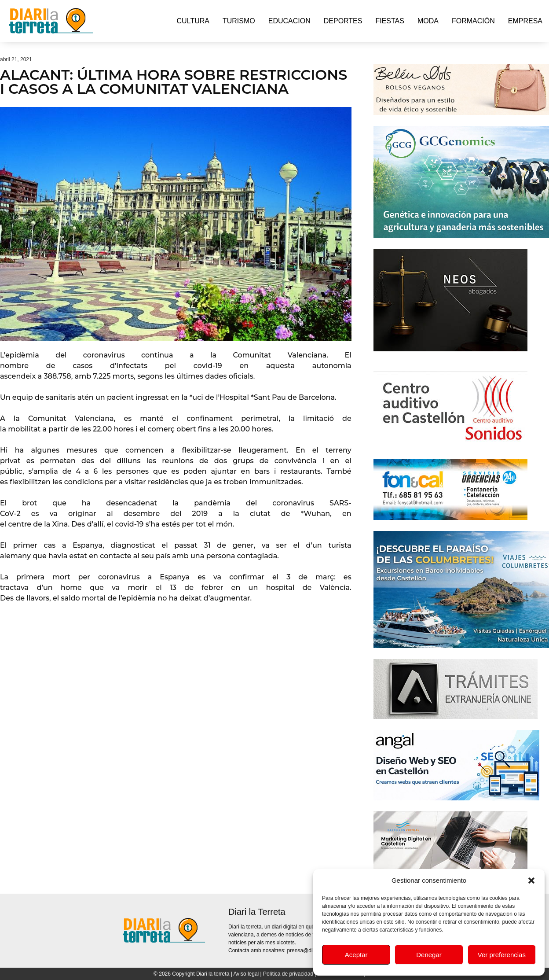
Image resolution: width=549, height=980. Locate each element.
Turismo (239, 21)
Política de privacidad (288, 974)
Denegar (429, 955)
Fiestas (390, 21)
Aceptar (356, 955)
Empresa (525, 21)
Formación (473, 21)
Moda (428, 21)
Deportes (343, 21)
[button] (531, 881)
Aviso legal (246, 974)
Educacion (289, 21)
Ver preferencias (502, 955)
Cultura (193, 21)
